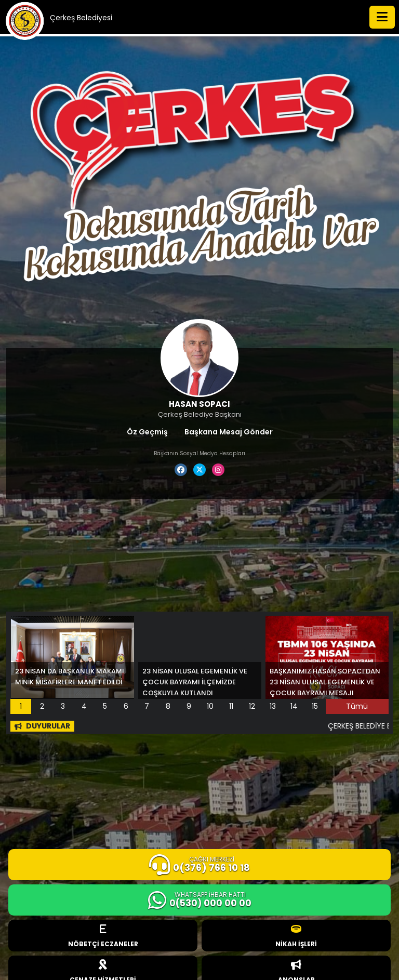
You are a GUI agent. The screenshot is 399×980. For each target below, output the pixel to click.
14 (294, 706)
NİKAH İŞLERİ (296, 936)
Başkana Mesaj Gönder (229, 432)
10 (210, 706)
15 (315, 706)
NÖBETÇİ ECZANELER (103, 936)
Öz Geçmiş (147, 432)
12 (252, 706)
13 (273, 706)
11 (231, 706)
